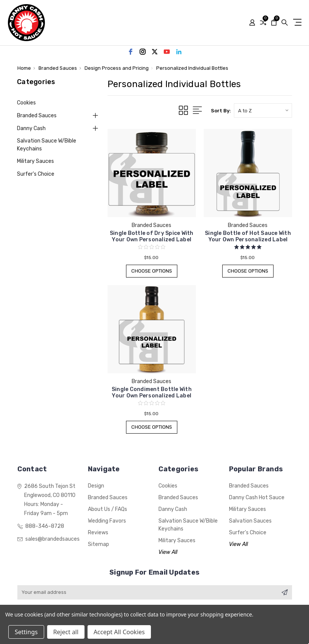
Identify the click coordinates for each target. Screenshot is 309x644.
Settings (26, 632)
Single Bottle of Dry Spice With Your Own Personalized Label (152, 236)
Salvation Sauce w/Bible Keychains (47, 145)
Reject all (66, 632)
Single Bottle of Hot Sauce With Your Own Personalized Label (248, 236)
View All (168, 552)
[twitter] (155, 52)
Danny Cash (31, 128)
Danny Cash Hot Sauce (257, 498)
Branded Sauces (37, 116)
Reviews (98, 533)
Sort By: (221, 111)
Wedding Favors (107, 521)
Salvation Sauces (250, 521)
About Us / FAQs (108, 509)
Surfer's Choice (36, 174)
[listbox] (263, 110)
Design (96, 486)
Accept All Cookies (119, 632)
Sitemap (98, 544)
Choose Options (151, 271)
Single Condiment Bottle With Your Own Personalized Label (152, 393)
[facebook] (131, 52)
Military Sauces (35, 161)
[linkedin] (179, 52)
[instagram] (143, 52)
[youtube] (167, 52)
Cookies (26, 103)
